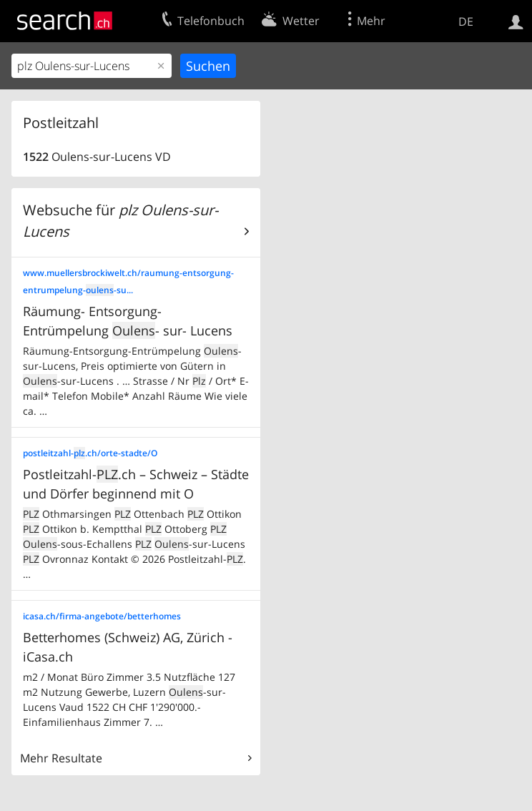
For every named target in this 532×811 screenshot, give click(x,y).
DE (466, 21)
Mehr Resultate (61, 758)
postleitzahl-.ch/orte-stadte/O (90, 453)
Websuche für (120, 221)
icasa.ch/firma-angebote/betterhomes (102, 616)
